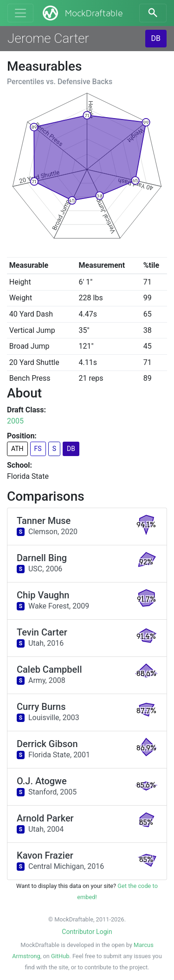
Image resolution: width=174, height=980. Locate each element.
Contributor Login (87, 932)
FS (38, 449)
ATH (17, 449)
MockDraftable (82, 13)
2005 (15, 421)
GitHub (60, 956)
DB (156, 38)
